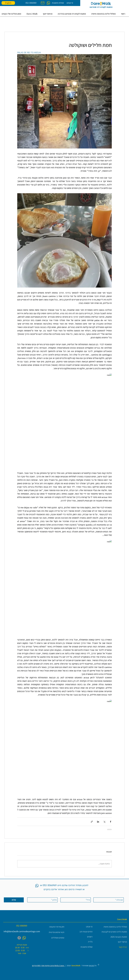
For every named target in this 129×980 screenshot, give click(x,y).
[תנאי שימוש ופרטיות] (53, 932)
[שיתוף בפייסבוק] (111, 822)
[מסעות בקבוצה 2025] (115, 937)
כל (96, 966)
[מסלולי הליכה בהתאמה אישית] (115, 927)
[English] (8, 3)
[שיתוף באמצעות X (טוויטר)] (104, 822)
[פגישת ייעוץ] (115, 942)
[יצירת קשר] (116, 947)
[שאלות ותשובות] (58, 3)
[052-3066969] (31, 3)
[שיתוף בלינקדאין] (98, 822)
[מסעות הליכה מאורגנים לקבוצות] (114, 932)
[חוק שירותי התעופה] (53, 927)
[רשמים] (81, 937)
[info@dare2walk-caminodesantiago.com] (22, 932)
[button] (33, 14)
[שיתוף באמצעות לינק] (92, 822)
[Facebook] (19, 938)
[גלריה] (81, 942)
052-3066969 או (48, 885)
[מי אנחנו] (70, 3)
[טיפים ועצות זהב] (81, 932)
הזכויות (92, 966)
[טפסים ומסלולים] (53, 938)
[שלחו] (14, 900)
